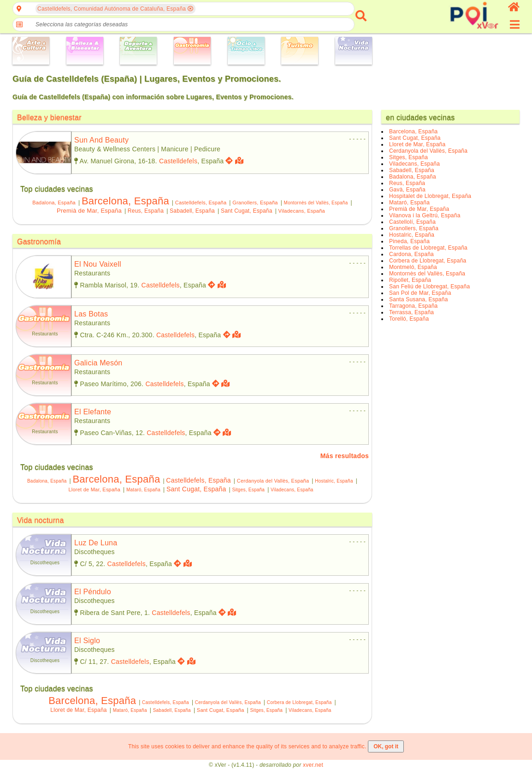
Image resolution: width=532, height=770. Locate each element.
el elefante (93, 412)
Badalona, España (54, 203)
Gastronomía (39, 242)
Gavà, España (407, 190)
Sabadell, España (192, 211)
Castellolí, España (412, 222)
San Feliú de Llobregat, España (429, 287)
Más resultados (345, 456)
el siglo (87, 641)
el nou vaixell (98, 264)
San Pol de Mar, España (420, 293)
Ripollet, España (410, 280)
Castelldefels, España (201, 203)
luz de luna (96, 543)
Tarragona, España (413, 306)
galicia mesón (98, 363)
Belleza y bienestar (49, 117)
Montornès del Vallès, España (316, 203)
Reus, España (146, 211)
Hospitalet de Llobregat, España (430, 196)
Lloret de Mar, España (94, 489)
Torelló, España (409, 319)
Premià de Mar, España (89, 211)
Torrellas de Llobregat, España (428, 248)
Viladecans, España (302, 211)
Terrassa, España (411, 312)
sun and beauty (101, 140)
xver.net (313, 765)
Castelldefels (178, 161)
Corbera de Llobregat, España (299, 702)
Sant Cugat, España (247, 211)
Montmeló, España (413, 267)
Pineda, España (409, 241)
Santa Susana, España (419, 299)
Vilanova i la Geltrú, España (425, 215)
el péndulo (93, 592)
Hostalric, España (334, 481)
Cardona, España (411, 254)
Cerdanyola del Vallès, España (273, 481)
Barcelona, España (125, 201)
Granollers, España (255, 203)
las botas (91, 314)
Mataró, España (143, 490)
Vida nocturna (41, 520)
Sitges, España (248, 490)
